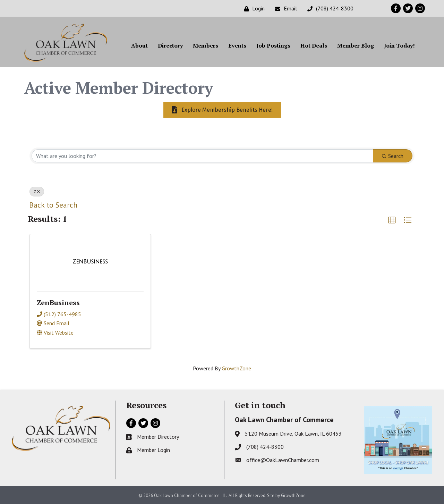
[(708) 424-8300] (329, 9)
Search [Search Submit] (393, 156)
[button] (392, 220)
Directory (170, 45)
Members (206, 45)
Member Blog (356, 45)
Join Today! (399, 45)
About (139, 45)
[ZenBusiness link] (90, 262)
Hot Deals (314, 45)
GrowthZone (236, 368)
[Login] (253, 9)
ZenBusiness (58, 303)
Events (237, 45)
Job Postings (273, 45)
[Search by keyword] (202, 156)
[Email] (284, 9)
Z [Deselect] (37, 191)
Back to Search (53, 205)
